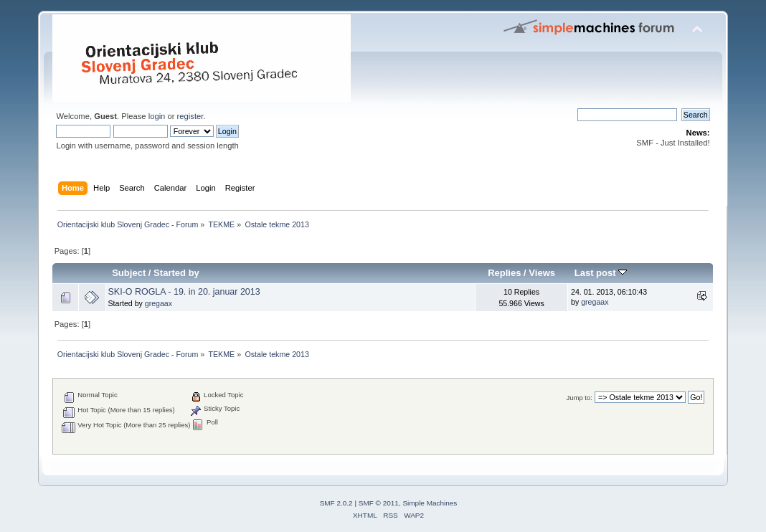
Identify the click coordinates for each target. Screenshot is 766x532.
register (190, 116)
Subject (129, 273)
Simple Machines (430, 503)
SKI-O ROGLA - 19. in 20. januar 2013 (184, 292)
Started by (176, 273)
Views (542, 273)
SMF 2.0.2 (336, 503)
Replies (504, 273)
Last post (601, 273)
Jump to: (579, 398)
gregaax (159, 303)
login (157, 116)
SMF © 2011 (379, 503)
